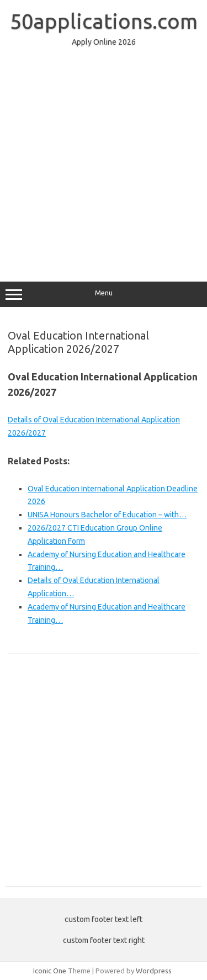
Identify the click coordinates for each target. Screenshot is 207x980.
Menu (104, 294)
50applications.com (104, 21)
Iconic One (50, 971)
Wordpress (154, 971)
